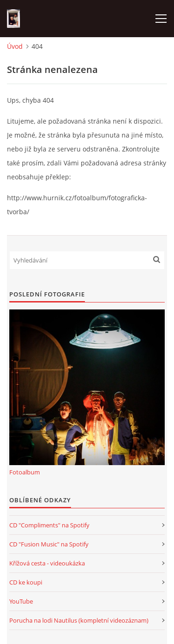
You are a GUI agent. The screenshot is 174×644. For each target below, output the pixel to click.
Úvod (15, 46)
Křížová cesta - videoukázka (47, 563)
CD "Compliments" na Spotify (49, 525)
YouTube (21, 601)
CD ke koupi (26, 582)
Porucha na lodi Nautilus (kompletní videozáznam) (79, 620)
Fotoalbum (25, 472)
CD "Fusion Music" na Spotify (49, 544)
